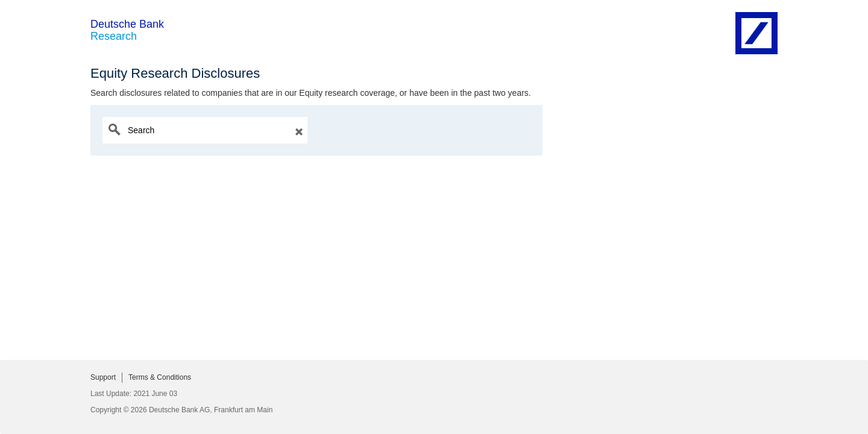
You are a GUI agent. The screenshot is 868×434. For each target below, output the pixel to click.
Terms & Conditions (160, 377)
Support (103, 377)
